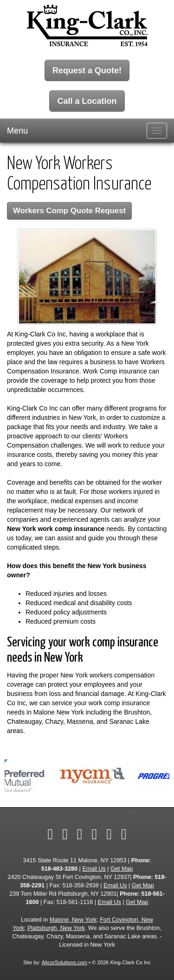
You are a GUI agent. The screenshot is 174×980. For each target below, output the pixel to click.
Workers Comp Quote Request (69, 211)
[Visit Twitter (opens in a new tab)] (65, 834)
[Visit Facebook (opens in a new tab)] (50, 834)
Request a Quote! (87, 70)
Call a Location (87, 101)
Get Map (122, 869)
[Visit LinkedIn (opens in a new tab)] (80, 834)
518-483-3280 (59, 869)
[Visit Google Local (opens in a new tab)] (109, 834)
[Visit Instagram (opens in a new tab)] (124, 834)
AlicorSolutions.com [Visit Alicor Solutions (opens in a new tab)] (64, 962)
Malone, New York (73, 920)
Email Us (94, 869)
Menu (17, 131)
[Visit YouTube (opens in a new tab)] (95, 834)
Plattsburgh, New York (56, 928)
